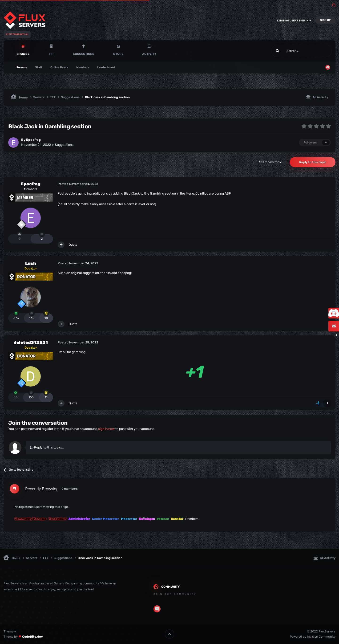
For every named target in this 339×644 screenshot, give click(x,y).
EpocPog (33, 140)
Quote (73, 245)
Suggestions (84, 54)
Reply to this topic (313, 162)
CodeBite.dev (32, 637)
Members (83, 67)
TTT (51, 54)
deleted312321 (31, 342)
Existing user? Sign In (294, 21)
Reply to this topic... (47, 447)
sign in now (106, 429)
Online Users (59, 67)
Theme (10, 631)
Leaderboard (106, 67)
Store (118, 54)
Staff (39, 67)
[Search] (290, 51)
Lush (31, 263)
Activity (149, 54)
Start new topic (271, 162)
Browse (23, 54)
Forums (22, 67)
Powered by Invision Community (313, 637)
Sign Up (325, 20)
